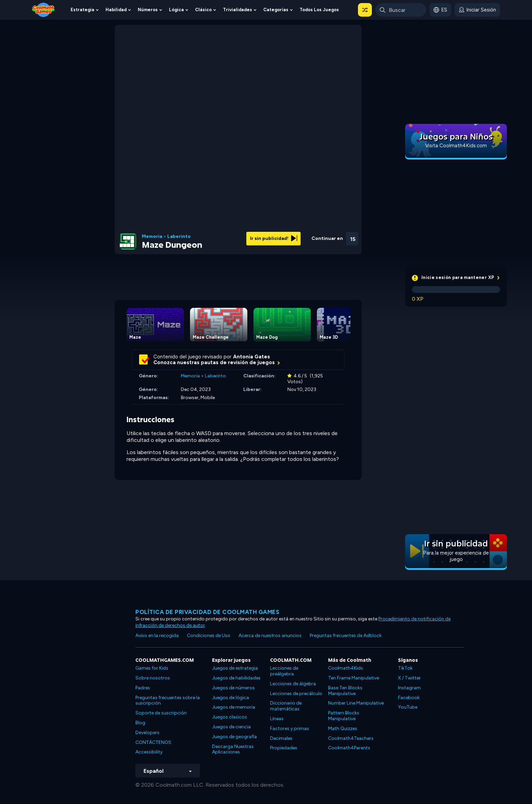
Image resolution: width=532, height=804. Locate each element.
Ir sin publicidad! (274, 238)
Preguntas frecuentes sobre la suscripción (168, 700)
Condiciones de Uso (209, 635)
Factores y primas (290, 728)
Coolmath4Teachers (351, 738)
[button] (365, 10)
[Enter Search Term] (401, 10)
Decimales (281, 738)
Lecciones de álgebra (293, 684)
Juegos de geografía (234, 737)
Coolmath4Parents (349, 748)
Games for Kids (152, 668)
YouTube (408, 707)
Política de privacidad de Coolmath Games (207, 612)
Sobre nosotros (153, 678)
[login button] (477, 10)
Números (148, 10)
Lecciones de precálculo (296, 694)
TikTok (405, 668)
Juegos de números (233, 688)
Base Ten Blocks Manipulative (345, 691)
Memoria (152, 237)
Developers (147, 733)
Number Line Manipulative (356, 703)
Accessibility (149, 752)
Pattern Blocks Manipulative (344, 716)
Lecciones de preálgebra (284, 671)
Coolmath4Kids (346, 668)
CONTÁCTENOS (153, 742)
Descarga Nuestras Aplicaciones (233, 749)
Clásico (203, 10)
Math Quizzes (343, 728)
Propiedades (284, 748)
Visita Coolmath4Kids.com (456, 146)
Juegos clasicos (230, 717)
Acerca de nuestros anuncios (270, 635)
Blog (140, 723)
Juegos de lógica (231, 698)
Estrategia (82, 10)
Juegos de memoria (234, 707)
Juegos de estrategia (235, 668)
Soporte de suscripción (161, 713)
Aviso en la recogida (157, 635)
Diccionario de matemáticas (286, 706)
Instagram (409, 688)
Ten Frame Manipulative (354, 678)
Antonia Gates (252, 357)
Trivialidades (237, 10)
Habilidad (116, 10)
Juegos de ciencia (231, 727)
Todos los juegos (319, 10)
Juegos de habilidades (236, 678)
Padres (143, 688)
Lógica (176, 10)
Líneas (277, 719)
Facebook (409, 698)
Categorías (276, 10)
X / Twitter (409, 678)
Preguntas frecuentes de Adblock (346, 635)
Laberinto (179, 237)
